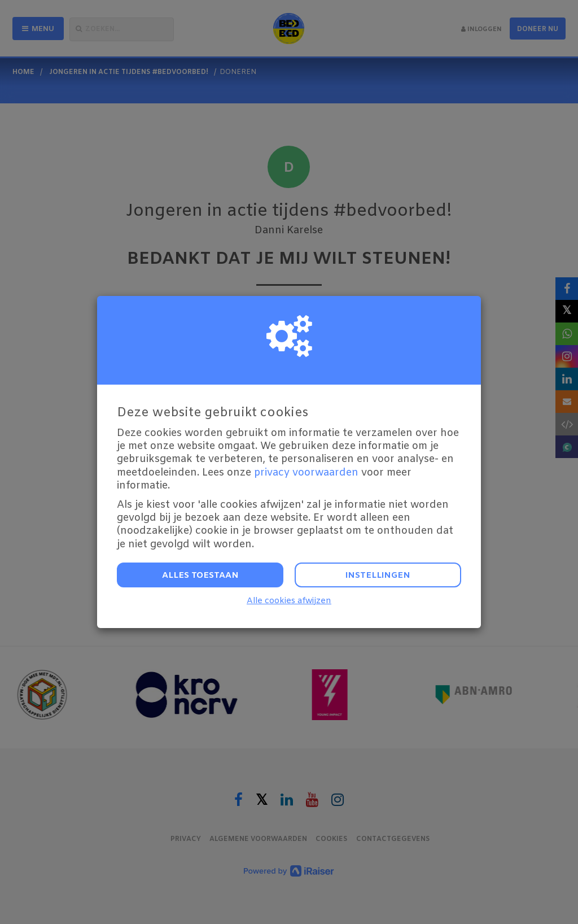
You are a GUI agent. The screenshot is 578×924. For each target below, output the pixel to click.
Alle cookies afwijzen (289, 601)
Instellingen (378, 576)
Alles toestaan (200, 576)
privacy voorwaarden (306, 473)
